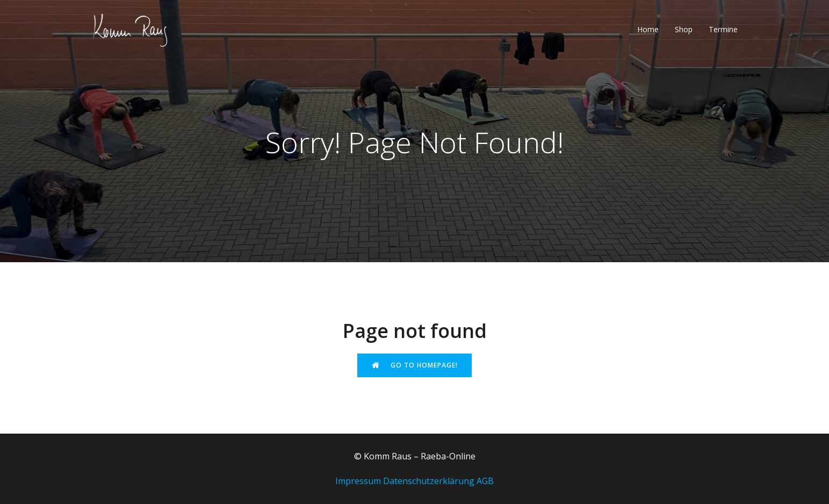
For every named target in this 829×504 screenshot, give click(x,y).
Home (648, 29)
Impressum (358, 481)
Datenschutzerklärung (429, 481)
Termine (723, 29)
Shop (684, 29)
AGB (485, 481)
